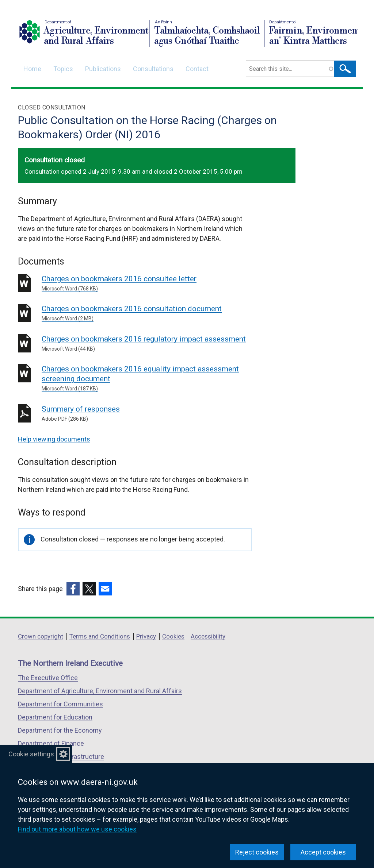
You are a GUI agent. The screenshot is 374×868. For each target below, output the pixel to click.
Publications (103, 69)
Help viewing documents (54, 439)
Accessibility (208, 636)
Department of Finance (51, 743)
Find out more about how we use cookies (77, 829)
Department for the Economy (60, 730)
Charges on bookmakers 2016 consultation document (147, 313)
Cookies (173, 636)
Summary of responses (147, 414)
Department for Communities (60, 704)
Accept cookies (323, 852)
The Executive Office (48, 678)
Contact (197, 69)
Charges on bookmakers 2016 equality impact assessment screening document (147, 379)
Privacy (146, 636)
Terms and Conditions (100, 636)
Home (32, 69)
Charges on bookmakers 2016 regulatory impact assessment (147, 344)
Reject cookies (257, 852)
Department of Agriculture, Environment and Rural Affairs (100, 691)
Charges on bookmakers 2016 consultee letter (147, 283)
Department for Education (55, 717)
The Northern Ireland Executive (70, 663)
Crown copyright (41, 636)
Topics (63, 69)
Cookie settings (31, 754)
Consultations (153, 69)
